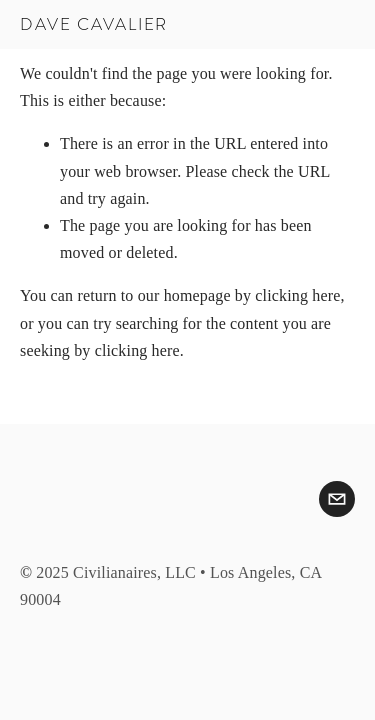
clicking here (297, 295)
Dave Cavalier (94, 24)
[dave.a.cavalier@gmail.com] (337, 499)
